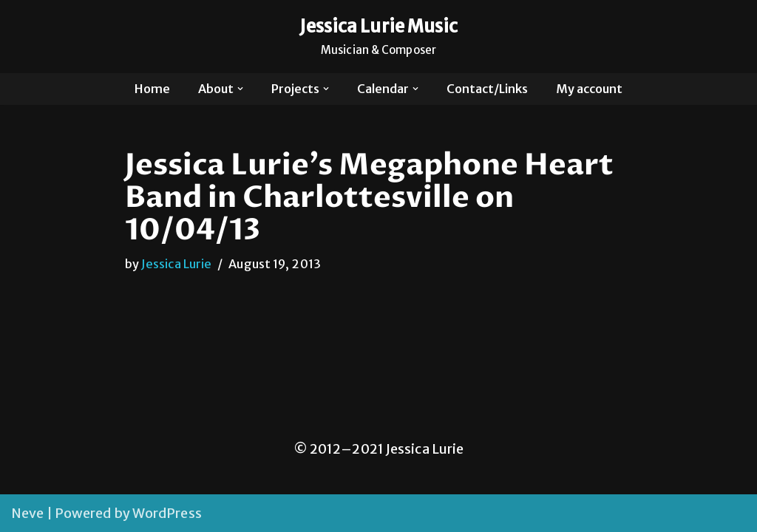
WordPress (167, 513)
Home (152, 89)
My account (589, 89)
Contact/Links (487, 89)
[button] (240, 89)
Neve (27, 513)
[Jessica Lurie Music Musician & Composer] (379, 37)
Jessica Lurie (176, 264)
